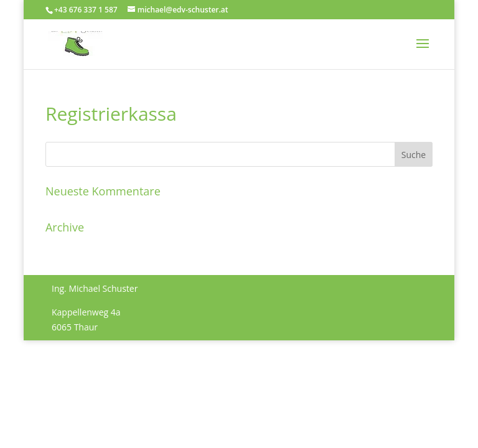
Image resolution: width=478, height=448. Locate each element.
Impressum (75, 370)
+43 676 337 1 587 (86, 10)
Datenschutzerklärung (152, 370)
